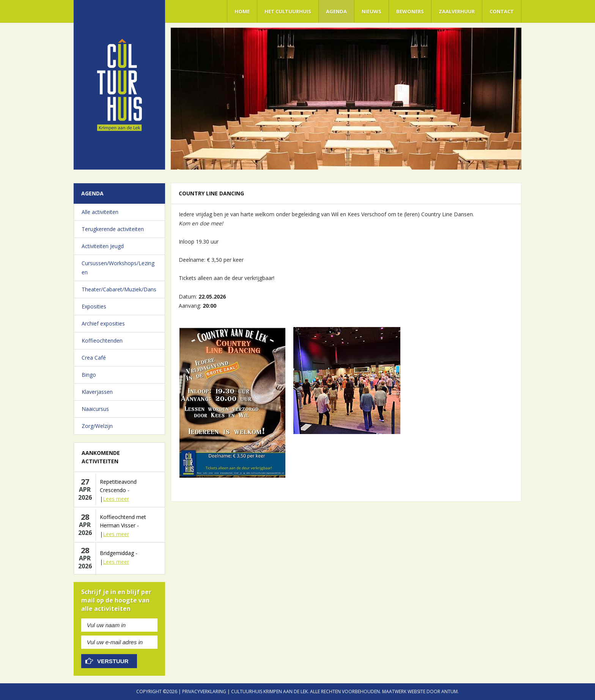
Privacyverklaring (204, 691)
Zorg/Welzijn (97, 426)
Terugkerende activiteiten (113, 229)
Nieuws (371, 11)
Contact (502, 11)
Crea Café (94, 358)
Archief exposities (103, 323)
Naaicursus (95, 409)
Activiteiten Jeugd (103, 246)
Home (242, 11)
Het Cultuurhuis (288, 11)
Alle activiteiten (100, 212)
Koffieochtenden (102, 341)
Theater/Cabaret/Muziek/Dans (119, 289)
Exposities (94, 306)
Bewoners (410, 11)
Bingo (89, 375)
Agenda (336, 11)
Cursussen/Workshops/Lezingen (118, 268)
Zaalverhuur (457, 11)
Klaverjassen (97, 392)
